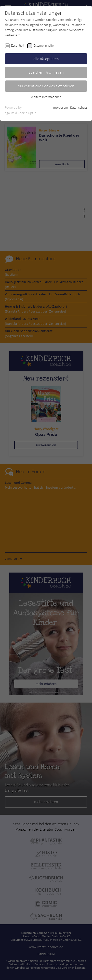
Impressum (60, 107)
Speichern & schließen (46, 72)
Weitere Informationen (46, 97)
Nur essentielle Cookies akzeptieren (46, 86)
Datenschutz (79, 107)
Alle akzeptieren (46, 59)
